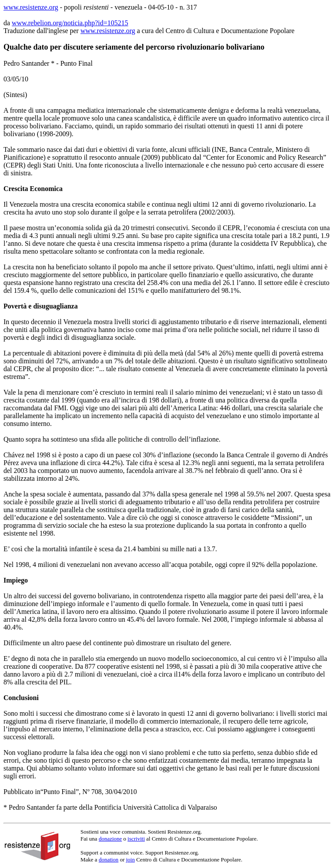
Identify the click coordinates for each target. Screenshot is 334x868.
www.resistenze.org (31, 7)
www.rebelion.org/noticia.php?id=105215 (70, 23)
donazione (110, 839)
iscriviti (136, 839)
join (130, 860)
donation (109, 860)
